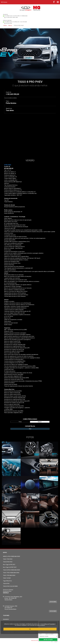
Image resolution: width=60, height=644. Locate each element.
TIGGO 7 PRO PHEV (8, 559)
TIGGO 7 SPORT (7, 578)
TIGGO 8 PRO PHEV (8, 562)
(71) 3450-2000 (9, 17)
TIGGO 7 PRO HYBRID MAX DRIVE (11, 573)
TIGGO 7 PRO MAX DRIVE (9, 575)
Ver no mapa (53, 602)
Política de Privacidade (49, 624)
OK (30, 629)
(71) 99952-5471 (16, 22)
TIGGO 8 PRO (6, 584)
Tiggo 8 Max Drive (7, 581)
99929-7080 (15, 17)
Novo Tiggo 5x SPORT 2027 (10, 567)
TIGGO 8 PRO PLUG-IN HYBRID (10, 586)
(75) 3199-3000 (23, 22)
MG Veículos (4, 2)
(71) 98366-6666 (24, 16)
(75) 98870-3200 (8, 22)
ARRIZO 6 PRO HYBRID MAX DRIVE (12, 556)
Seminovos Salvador (8, 590)
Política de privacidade (35, 641)
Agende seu (10, 110)
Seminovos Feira (7, 591)
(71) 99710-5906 (16, 16)
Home (5, 26)
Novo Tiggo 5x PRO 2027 (9, 565)
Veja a (11, 102)
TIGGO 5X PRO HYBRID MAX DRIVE (12, 570)
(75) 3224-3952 (9, 23)
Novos (10, 26)
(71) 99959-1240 (8, 16)
